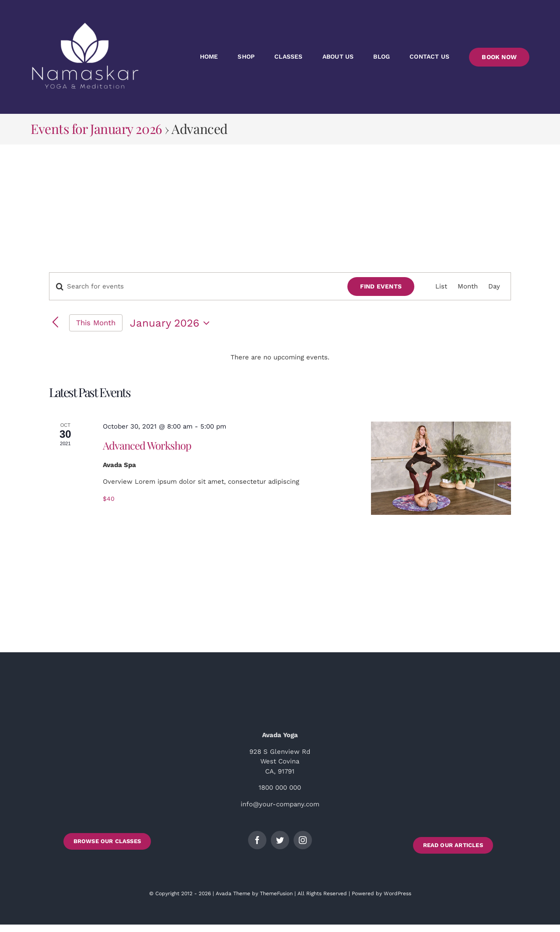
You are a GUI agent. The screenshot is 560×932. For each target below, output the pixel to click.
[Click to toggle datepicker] (172, 323)
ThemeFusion (276, 893)
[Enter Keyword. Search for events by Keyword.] (193, 286)
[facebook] (257, 840)
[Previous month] (55, 323)
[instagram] (303, 840)
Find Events (381, 286)
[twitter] (280, 840)
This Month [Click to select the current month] (96, 323)
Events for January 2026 (96, 129)
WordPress (397, 893)
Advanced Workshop (147, 445)
